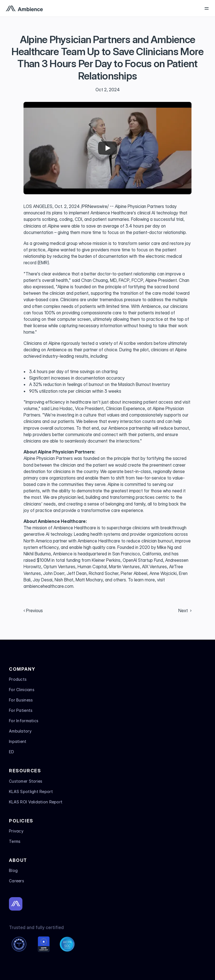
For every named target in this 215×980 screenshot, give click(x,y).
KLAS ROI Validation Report (36, 802)
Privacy (16, 831)
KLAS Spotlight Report (31, 791)
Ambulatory (20, 731)
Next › (185, 611)
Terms (15, 841)
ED (12, 752)
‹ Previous (33, 611)
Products (18, 679)
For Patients (21, 710)
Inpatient (18, 741)
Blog (13, 870)
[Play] (107, 148)
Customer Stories (26, 781)
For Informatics (24, 721)
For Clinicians (22, 690)
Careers (17, 881)
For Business (21, 700)
